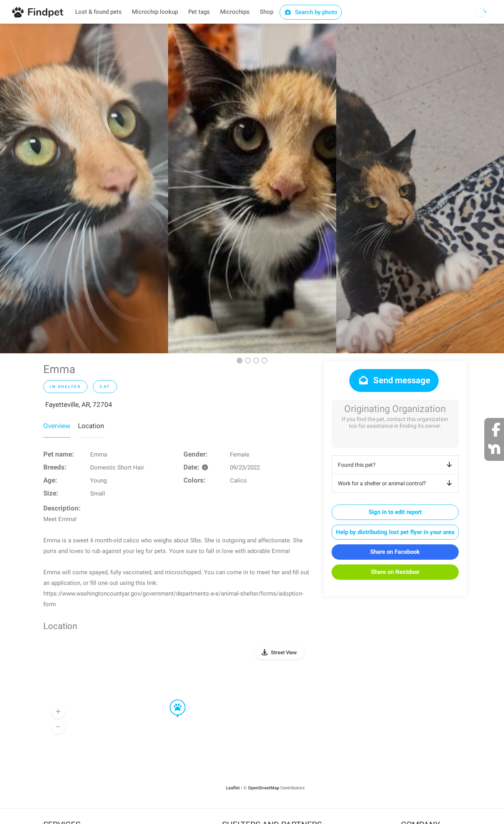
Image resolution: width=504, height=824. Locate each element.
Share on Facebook (395, 552)
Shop (267, 12)
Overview (57, 426)
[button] (172, 700)
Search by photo (311, 12)
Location (91, 426)
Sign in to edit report (395, 512)
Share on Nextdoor (395, 572)
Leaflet (233, 788)
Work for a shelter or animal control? (396, 483)
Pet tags (199, 12)
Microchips (235, 12)
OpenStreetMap (264, 788)
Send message (394, 380)
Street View (284, 652)
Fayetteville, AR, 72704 (79, 405)
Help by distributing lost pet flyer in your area (395, 532)
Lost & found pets (98, 12)
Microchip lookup (155, 12)
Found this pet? (396, 465)
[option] (84, 188)
